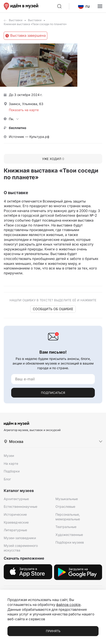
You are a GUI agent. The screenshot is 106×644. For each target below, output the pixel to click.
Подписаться (53, 393)
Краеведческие (16, 522)
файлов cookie (68, 605)
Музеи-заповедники (20, 538)
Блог (7, 479)
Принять (53, 631)
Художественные (69, 535)
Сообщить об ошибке (53, 309)
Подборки (12, 471)
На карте (11, 463)
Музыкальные (67, 499)
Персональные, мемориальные (68, 517)
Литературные (15, 530)
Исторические (15, 514)
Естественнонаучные (21, 506)
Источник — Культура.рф (29, 137)
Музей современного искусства (21, 548)
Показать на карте (24, 110)
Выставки (16, 20)
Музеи (9, 456)
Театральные (66, 527)
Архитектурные (16, 499)
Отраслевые (65, 506)
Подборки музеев (70, 542)
